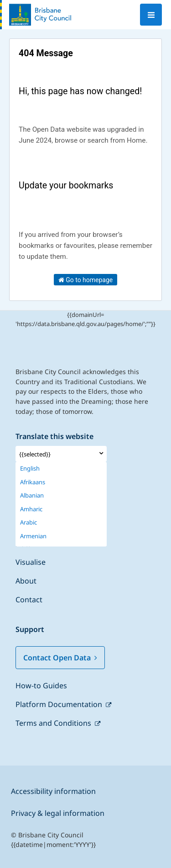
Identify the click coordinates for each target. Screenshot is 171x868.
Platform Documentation (60, 704)
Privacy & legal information (58, 813)
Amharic (31, 509)
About (26, 581)
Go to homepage (86, 280)
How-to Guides (41, 686)
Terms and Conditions (54, 723)
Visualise (31, 562)
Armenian (33, 536)
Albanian (32, 496)
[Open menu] (151, 15)
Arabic (28, 522)
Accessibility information (53, 791)
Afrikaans (33, 482)
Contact (29, 600)
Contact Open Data (60, 658)
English (30, 469)
